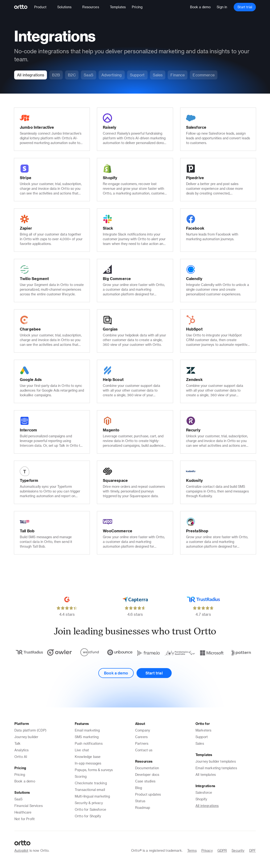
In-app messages (88, 763)
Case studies (145, 781)
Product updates (148, 794)
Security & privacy (89, 803)
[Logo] (23, 7)
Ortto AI (21, 757)
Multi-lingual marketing (92, 796)
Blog (139, 788)
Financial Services (29, 806)
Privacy (207, 850)
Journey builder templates (216, 761)
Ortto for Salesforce (90, 809)
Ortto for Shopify (88, 816)
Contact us (144, 750)
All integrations (207, 806)
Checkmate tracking (91, 783)
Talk (18, 743)
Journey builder (26, 737)
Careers (141, 737)
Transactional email (90, 790)
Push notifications (89, 743)
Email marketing (87, 730)
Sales (200, 743)
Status (140, 801)
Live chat (82, 750)
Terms (192, 850)
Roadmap (143, 808)
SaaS (19, 799)
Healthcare (23, 812)
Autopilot (21, 850)
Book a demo (25, 781)
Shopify (201, 799)
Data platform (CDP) (30, 730)
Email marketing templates (216, 768)
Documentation (147, 768)
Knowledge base (88, 757)
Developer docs (147, 775)
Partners (142, 743)
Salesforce (204, 792)
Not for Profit (25, 819)
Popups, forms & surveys (94, 770)
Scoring (81, 776)
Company (143, 730)
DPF (253, 850)
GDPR (222, 850)
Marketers (203, 730)
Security (238, 850)
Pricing (20, 775)
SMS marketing (87, 737)
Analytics (21, 750)
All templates (206, 775)
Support (202, 737)
